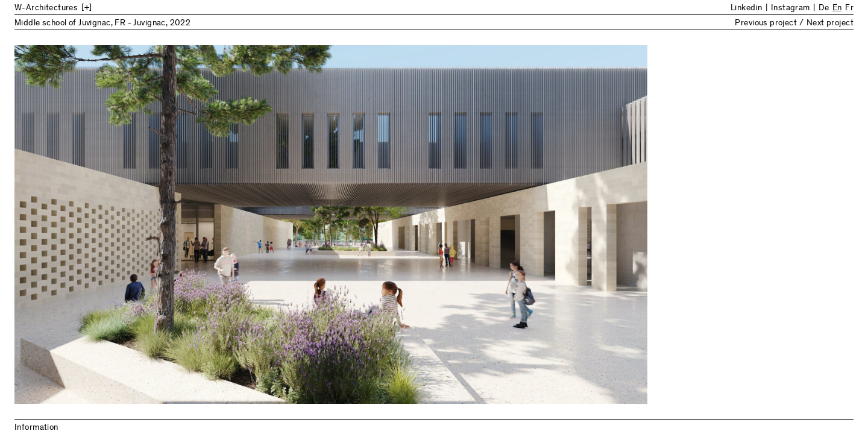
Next (644, 225)
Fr (849, 8)
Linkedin (746, 8)
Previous (224, 225)
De (824, 8)
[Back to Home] (114, 8)
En (837, 8)
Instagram (791, 8)
